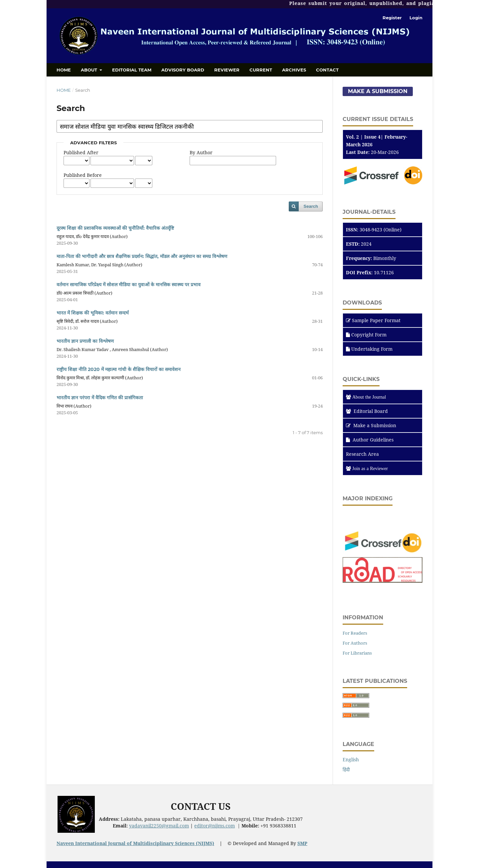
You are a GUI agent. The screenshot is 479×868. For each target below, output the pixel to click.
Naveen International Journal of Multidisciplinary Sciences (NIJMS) (135, 843)
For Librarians (357, 653)
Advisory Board (183, 70)
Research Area (362, 454)
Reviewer (227, 70)
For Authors (355, 643)
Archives (294, 70)
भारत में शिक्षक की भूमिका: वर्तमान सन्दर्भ (93, 313)
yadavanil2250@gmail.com (159, 826)
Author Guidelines (370, 440)
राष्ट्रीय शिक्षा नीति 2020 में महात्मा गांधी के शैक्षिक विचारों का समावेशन (119, 369)
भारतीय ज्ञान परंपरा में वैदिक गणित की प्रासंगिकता (100, 398)
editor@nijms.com (215, 826)
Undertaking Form (372, 349)
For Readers (355, 633)
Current (261, 70)
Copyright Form (369, 335)
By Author (201, 152)
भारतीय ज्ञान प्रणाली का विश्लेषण (85, 341)
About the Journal (369, 397)
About (90, 70)
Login (416, 18)
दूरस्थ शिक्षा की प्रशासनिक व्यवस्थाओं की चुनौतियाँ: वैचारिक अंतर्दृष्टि (115, 228)
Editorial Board (371, 411)
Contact (327, 70)
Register (392, 18)
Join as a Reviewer (370, 468)
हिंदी (346, 769)
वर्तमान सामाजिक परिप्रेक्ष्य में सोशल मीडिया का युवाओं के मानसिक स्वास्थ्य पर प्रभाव (129, 285)
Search (311, 206)
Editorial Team (132, 70)
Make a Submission (378, 91)
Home (64, 70)
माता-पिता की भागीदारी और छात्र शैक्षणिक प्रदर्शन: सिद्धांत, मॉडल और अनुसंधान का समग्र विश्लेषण (142, 256)
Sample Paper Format (376, 320)
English (351, 759)
